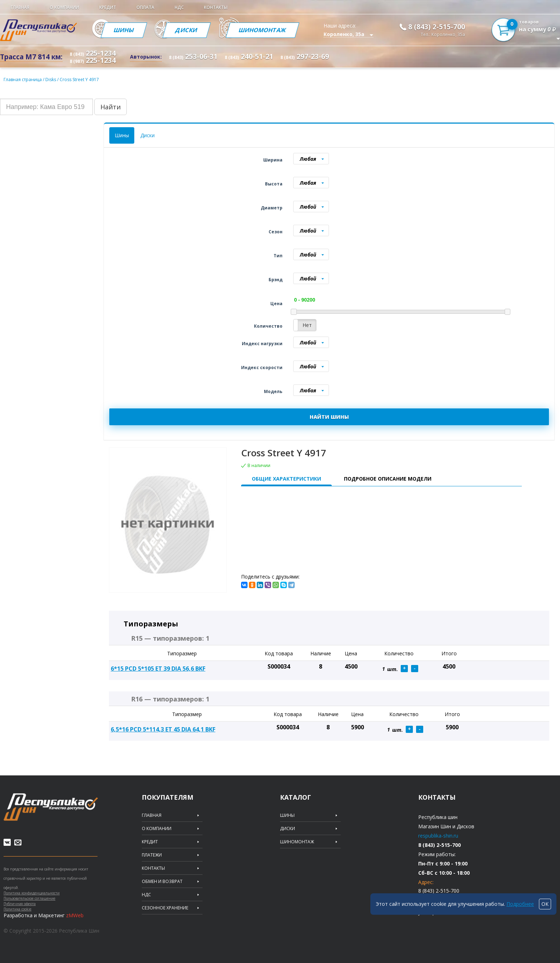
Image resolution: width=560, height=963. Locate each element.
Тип (278, 256)
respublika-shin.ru (438, 836)
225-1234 (93, 53)
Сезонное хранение (165, 908)
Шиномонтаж (262, 30)
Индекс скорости (262, 368)
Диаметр (272, 208)
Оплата (145, 7)
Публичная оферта (20, 904)
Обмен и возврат (162, 882)
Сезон (276, 232)
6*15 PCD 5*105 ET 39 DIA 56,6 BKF (158, 669)
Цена (276, 304)
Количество (268, 326)
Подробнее (520, 904)
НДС (179, 7)
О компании (64, 7)
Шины (124, 30)
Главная (20, 7)
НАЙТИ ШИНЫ (329, 417)
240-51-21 (249, 56)
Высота (274, 184)
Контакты (216, 7)
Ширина (273, 160)
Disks (51, 80)
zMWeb (75, 915)
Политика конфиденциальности (32, 893)
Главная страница (23, 80)
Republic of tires (51, 807)
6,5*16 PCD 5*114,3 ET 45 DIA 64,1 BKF (163, 729)
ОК (545, 904)
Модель (273, 391)
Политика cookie (17, 909)
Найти (111, 107)
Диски (187, 30)
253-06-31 (193, 56)
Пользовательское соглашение (29, 898)
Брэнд (276, 280)
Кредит (108, 7)
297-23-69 (305, 56)
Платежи (152, 855)
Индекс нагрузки (262, 344)
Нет (307, 325)
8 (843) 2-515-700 (437, 27)
